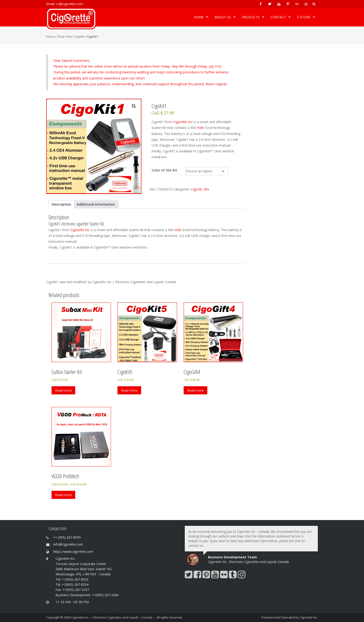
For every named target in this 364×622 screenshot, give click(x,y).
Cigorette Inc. (309, 617)
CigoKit (80, 36)
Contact (278, 17)
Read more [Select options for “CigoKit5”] (129, 390)
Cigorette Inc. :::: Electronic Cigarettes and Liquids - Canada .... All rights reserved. (127, 617)
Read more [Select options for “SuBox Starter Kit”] (63, 390)
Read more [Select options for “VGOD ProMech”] (63, 495)
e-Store (304, 17)
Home (199, 17)
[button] (134, 106)
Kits (70, 36)
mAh (201, 128)
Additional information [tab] (96, 204)
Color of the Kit (164, 170)
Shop (61, 36)
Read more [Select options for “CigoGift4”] (195, 390)
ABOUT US (223, 17)
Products (251, 17)
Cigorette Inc (183, 122)
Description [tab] (61, 204)
